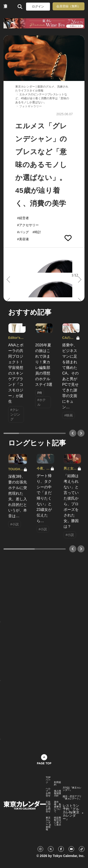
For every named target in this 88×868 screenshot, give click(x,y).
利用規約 (57, 784)
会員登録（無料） (69, 6)
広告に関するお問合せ (48, 807)
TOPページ (48, 780)
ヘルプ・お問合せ (48, 792)
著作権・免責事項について (57, 807)
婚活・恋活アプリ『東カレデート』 (72, 798)
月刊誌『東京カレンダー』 (72, 789)
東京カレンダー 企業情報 (48, 824)
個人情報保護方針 (57, 793)
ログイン (38, 6)
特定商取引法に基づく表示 (57, 821)
